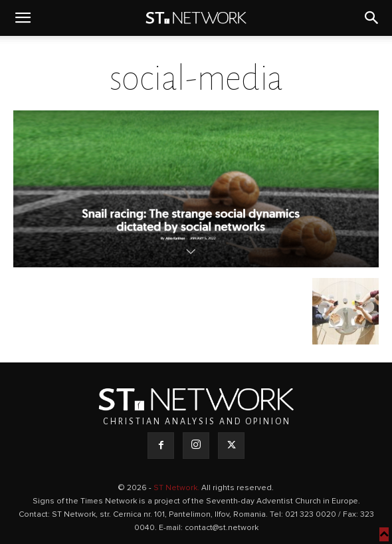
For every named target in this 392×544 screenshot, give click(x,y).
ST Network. (177, 488)
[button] (23, 18)
